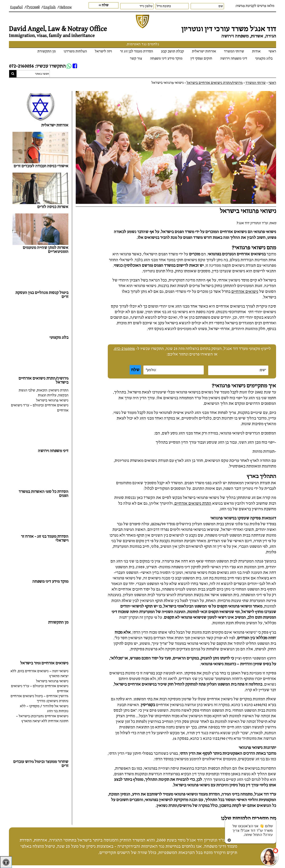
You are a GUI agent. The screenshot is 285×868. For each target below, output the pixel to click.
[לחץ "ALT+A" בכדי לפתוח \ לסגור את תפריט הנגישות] (6, 862)
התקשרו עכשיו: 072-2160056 (37, 66)
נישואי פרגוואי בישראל (52, 400)
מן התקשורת (47, 51)
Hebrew (66, 7)
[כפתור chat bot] (269, 857)
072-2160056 (125, 349)
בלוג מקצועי (264, 59)
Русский (33, 7)
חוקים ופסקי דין (201, 59)
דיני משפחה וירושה (234, 59)
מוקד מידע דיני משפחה (166, 59)
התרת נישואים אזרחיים (193, 503)
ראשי (272, 51)
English (50, 7)
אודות (256, 51)
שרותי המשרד (234, 51)
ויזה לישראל (103, 51)
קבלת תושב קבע (172, 51)
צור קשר (136, 59)
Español (16, 7)
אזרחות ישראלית (204, 51)
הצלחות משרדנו (75, 51)
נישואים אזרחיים (245, 292)
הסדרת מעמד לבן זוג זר (136, 51)
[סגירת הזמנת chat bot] (229, 840)
